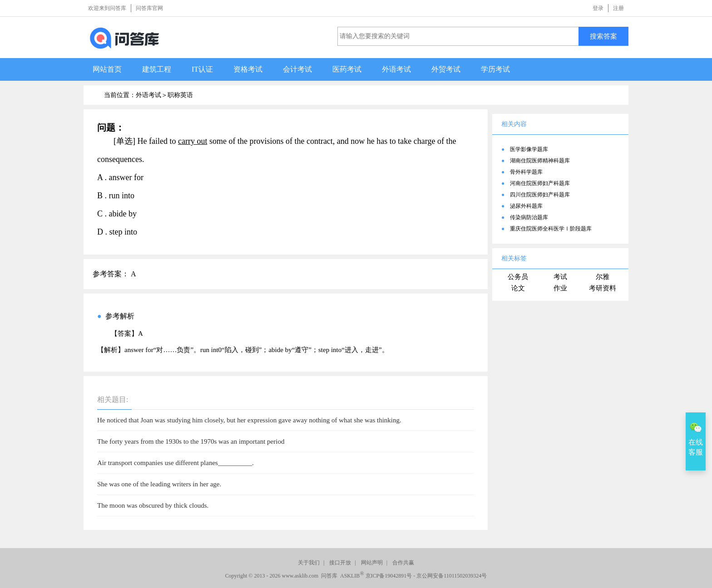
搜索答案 (603, 36)
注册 (618, 8)
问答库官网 (149, 8)
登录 (598, 8)
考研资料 (603, 288)
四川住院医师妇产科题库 (540, 195)
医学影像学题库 (529, 149)
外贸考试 (446, 69)
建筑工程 (157, 69)
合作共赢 (403, 563)
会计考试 (297, 69)
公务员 (518, 277)
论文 (518, 288)
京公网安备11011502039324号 (452, 576)
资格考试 (248, 69)
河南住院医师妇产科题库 (540, 183)
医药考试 (347, 69)
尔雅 (603, 277)
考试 (560, 277)
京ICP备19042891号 (389, 576)
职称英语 (180, 95)
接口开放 (340, 563)
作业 (560, 288)
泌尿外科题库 (526, 206)
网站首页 (107, 69)
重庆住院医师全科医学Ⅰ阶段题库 (551, 229)
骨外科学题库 (526, 172)
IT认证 (202, 69)
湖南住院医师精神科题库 (540, 161)
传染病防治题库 (529, 217)
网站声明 (372, 563)
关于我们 (309, 563)
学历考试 (495, 69)
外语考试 (396, 69)
